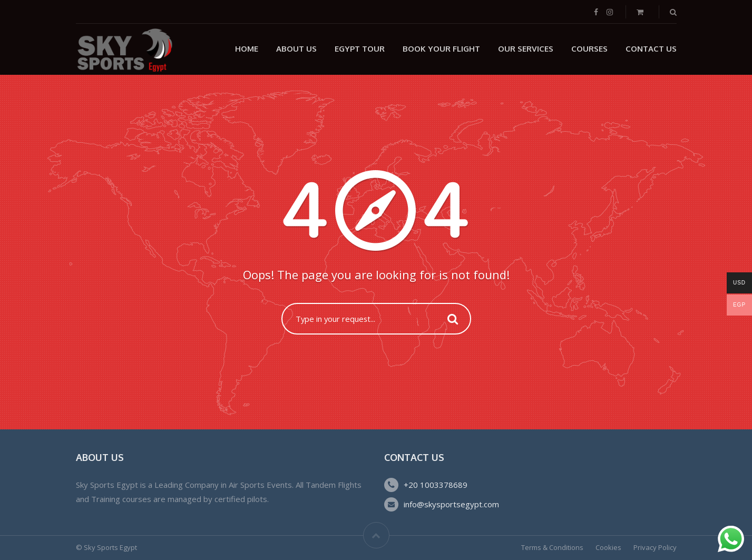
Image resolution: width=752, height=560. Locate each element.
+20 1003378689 (436, 485)
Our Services (526, 49)
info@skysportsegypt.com (451, 504)
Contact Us (651, 49)
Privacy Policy (655, 547)
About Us (296, 49)
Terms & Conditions (552, 547)
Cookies (608, 547)
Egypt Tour (360, 49)
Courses (589, 49)
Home (247, 49)
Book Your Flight (441, 49)
